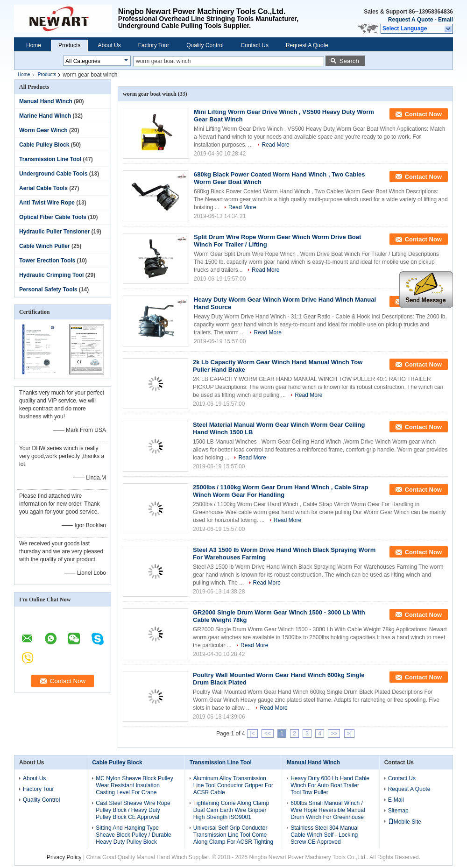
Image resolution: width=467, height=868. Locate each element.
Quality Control (205, 45)
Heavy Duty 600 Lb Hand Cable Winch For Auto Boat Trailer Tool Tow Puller (330, 785)
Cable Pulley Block (44, 145)
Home (34, 45)
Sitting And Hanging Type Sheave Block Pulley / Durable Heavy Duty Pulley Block (133, 835)
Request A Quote (410, 20)
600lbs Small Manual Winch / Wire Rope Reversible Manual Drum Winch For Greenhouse (328, 810)
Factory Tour (154, 45)
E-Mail (396, 800)
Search (349, 61)
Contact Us (255, 45)
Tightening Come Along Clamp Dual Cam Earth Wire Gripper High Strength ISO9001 (231, 810)
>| (349, 734)
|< (252, 734)
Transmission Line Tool (50, 159)
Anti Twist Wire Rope (47, 203)
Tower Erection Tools (47, 261)
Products (69, 45)
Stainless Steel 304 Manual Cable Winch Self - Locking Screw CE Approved (324, 835)
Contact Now (423, 114)
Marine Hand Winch (45, 116)
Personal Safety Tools (48, 289)
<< (268, 734)
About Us (109, 45)
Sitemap (398, 811)
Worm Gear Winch (43, 130)
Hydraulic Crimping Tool (51, 275)
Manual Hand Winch (46, 101)
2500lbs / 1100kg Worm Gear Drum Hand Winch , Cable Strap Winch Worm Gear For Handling (280, 491)
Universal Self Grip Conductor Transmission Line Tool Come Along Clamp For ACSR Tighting (233, 835)
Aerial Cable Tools (43, 188)
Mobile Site (405, 822)
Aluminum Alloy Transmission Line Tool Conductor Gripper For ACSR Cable (233, 785)
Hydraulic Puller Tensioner (54, 232)
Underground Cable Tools (53, 174)
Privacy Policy (64, 857)
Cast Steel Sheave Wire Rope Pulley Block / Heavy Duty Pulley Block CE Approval (133, 810)
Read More (275, 145)
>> (334, 734)
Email (446, 20)
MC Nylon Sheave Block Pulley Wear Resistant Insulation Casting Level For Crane (134, 785)
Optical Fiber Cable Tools (53, 217)
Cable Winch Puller (45, 246)
